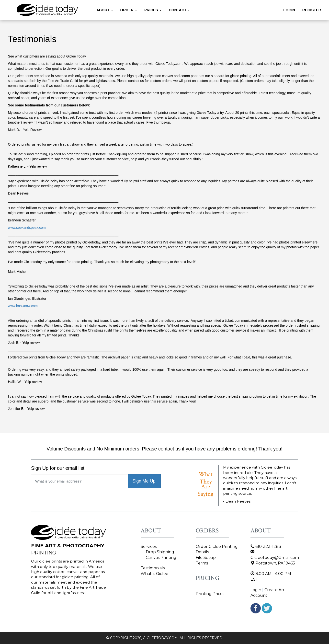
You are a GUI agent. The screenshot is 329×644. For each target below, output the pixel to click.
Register (312, 10)
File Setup (206, 558)
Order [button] (129, 10)
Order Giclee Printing (217, 546)
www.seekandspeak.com (27, 228)
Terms (202, 563)
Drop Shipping (160, 552)
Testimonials (153, 568)
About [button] (105, 10)
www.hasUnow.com (23, 306)
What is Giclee (154, 574)
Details (202, 552)
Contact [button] (179, 10)
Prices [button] (153, 10)
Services (149, 546)
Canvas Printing (161, 558)
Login (289, 10)
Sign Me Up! (144, 481)
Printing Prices (210, 594)
